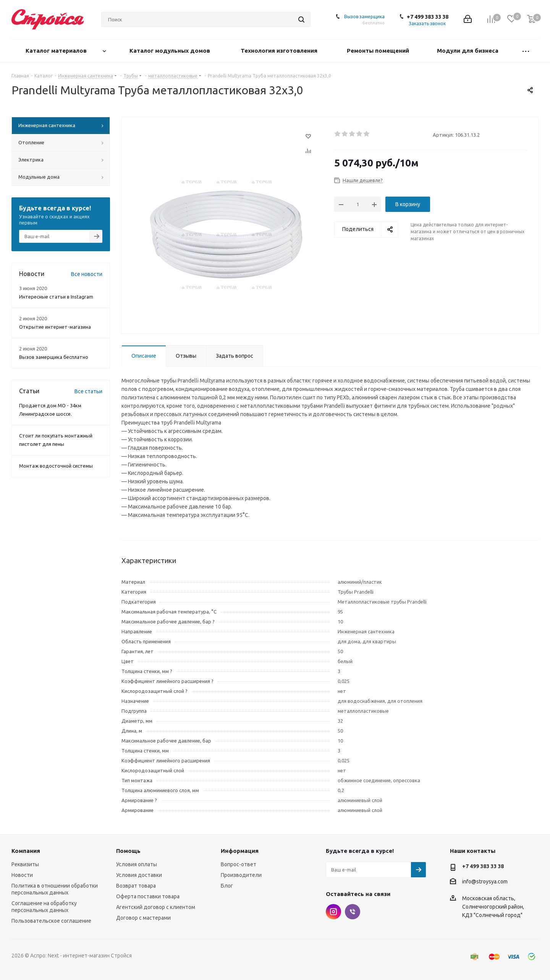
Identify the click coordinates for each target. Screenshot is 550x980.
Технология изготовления (280, 51)
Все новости (87, 274)
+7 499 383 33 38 (428, 17)
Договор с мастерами (143, 918)
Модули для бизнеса (468, 51)
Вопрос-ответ (239, 864)
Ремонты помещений (379, 51)
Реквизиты (25, 864)
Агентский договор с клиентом (156, 907)
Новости (22, 875)
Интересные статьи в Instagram (56, 297)
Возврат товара (136, 886)
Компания (26, 851)
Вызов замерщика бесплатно (54, 357)
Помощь (128, 851)
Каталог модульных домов (171, 51)
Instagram (333, 912)
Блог (227, 886)
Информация (240, 851)
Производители (241, 875)
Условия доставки (139, 875)
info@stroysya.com (485, 882)
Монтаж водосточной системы (56, 466)
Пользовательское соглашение (51, 921)
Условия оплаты (137, 864)
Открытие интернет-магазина (55, 327)
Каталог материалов (57, 51)
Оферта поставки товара (148, 896)
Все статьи (88, 391)
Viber (353, 912)
